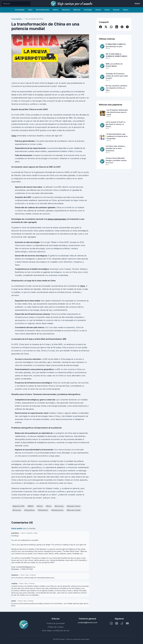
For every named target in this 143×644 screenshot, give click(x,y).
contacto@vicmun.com (87, 622)
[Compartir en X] (106, 27)
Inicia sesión (17, 528)
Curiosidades (17, 19)
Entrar (137, 4)
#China (40, 506)
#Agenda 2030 (18, 506)
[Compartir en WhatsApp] (111, 27)
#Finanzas (17, 510)
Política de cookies (56, 627)
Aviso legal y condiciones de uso (56, 631)
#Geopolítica (29, 510)
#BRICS (31, 506)
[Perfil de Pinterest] (117, 623)
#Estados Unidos (74, 506)
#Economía (59, 506)
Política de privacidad (56, 623)
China (14, 136)
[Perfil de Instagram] (111, 623)
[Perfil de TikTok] (122, 623)
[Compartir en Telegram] (127, 27)
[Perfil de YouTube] (127, 623)
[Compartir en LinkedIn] (117, 27)
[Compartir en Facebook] (101, 27)
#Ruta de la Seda (74, 510)
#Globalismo (43, 510)
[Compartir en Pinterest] (122, 27)
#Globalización (57, 510)
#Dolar (49, 506)
